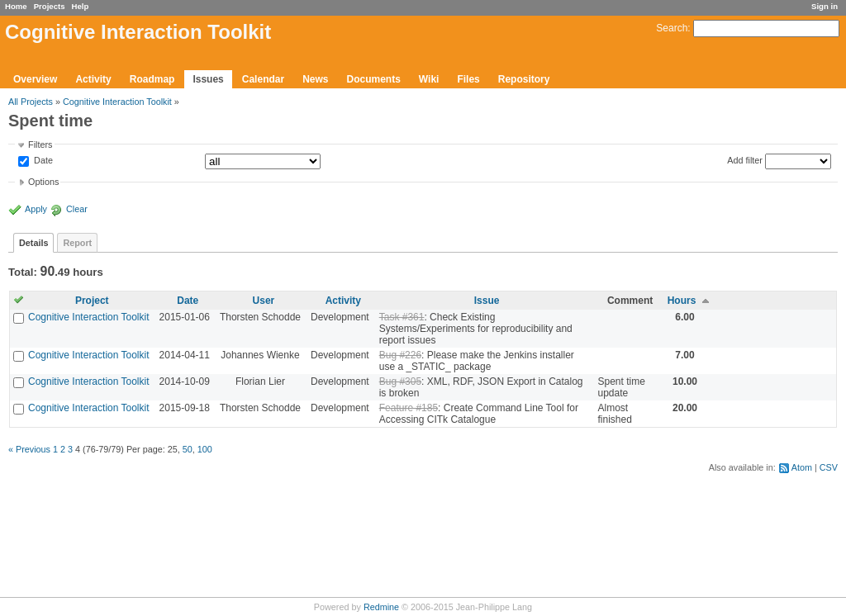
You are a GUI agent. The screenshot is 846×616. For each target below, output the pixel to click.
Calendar (263, 79)
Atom (802, 467)
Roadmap (152, 79)
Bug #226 (400, 355)
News (315, 79)
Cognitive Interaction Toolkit (117, 102)
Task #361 (402, 317)
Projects (50, 6)
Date (42, 161)
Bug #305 (400, 381)
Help (81, 6)
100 (205, 449)
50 (188, 449)
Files (468, 79)
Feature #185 (409, 408)
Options (43, 182)
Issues (208, 79)
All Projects (31, 102)
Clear (77, 209)
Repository (524, 79)
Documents (374, 79)
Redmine (381, 607)
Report (77, 243)
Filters (40, 145)
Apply (36, 209)
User (264, 301)
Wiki (429, 79)
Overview (35, 79)
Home (16, 6)
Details (33, 243)
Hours (682, 301)
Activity (93, 79)
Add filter (745, 160)
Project (92, 301)
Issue (487, 301)
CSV (829, 467)
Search (672, 28)
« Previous (29, 449)
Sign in (825, 6)
